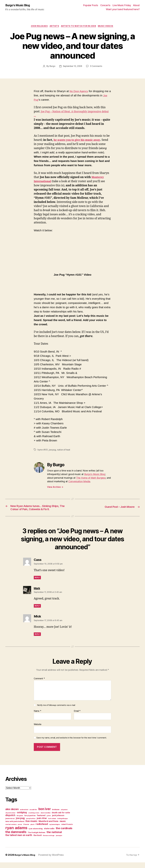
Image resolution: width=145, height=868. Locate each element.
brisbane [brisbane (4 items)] (56, 815)
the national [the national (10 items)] (54, 838)
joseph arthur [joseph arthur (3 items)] (31, 824)
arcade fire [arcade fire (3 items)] (33, 815)
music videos (108, 27)
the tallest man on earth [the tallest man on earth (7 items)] (19, 841)
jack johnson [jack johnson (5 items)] (58, 821)
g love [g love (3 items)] (49, 821)
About (136, 5)
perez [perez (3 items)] (20, 830)
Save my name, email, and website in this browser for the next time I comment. (72, 743)
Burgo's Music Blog (19, 5)
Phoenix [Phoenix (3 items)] (26, 830)
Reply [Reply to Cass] (37, 583)
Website (38, 730)
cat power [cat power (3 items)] (64, 815)
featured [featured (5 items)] (41, 821)
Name (37, 717)
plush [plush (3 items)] (32, 830)
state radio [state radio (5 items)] (49, 834)
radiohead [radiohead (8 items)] (42, 830)
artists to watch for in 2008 (80, 27)
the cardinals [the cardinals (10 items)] (64, 834)
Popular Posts (91, 5)
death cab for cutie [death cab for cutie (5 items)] (61, 818)
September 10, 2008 (72, 67)
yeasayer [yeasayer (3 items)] (59, 841)
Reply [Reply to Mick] (37, 640)
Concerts (105, 5)
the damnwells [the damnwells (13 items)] (16, 838)
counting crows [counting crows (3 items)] (34, 818)
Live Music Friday (122, 5)
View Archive (55, 487)
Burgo (51, 67)
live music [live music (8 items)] (31, 827)
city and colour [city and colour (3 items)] (10, 818)
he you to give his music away (79, 141)
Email (77, 717)
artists (54, 27)
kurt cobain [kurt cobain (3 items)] (52, 824)
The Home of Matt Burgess (91, 478)
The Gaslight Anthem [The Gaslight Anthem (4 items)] (36, 838)
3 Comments (97, 67)
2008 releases (38, 27)
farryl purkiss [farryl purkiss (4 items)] (30, 821)
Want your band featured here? (123, 9)
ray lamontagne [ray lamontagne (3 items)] (54, 830)
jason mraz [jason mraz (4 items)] (10, 824)
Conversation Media (79, 482)
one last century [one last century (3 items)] (11, 830)
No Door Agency (80, 92)
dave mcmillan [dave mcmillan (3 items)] (46, 818)
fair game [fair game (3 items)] (20, 821)
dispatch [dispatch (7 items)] (10, 821)
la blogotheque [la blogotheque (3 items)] (63, 824)
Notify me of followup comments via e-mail (56, 711)
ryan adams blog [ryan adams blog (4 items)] (36, 834)
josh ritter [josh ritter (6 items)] (42, 824)
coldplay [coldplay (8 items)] (22, 818)
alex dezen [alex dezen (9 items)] (12, 815)
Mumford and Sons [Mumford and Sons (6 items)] (48, 827)
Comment (39, 684)
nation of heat (64, 450)
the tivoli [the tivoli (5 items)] (37, 841)
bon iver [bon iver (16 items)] (45, 814)
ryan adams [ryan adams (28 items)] (16, 833)
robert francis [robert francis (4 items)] (67, 830)
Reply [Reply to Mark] (37, 611)
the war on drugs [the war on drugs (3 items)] (49, 841)
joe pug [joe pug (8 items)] (20, 824)
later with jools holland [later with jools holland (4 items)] (15, 827)
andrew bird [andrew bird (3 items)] (24, 815)
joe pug (53, 450)
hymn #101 (43, 450)
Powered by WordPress (52, 860)
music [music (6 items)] (63, 827)
